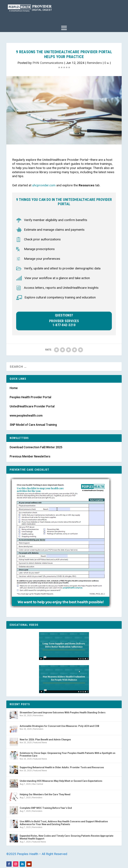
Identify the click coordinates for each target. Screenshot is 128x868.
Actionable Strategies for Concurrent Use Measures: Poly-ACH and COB (59, 726)
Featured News (40, 743)
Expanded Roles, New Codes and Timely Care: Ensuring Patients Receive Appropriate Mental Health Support (66, 837)
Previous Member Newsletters (30, 456)
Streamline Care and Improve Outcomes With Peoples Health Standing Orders (63, 713)
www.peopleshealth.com (26, 415)
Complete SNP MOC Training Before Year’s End (46, 808)
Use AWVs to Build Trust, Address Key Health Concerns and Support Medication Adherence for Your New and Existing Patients (64, 823)
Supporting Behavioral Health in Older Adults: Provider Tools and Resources (62, 767)
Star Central (38, 784)
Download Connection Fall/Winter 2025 (36, 447)
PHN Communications (48, 63)
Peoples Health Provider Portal (30, 397)
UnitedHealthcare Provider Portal (32, 406)
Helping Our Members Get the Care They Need (45, 794)
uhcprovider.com (44, 185)
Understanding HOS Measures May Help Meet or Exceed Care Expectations (61, 781)
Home (14, 388)
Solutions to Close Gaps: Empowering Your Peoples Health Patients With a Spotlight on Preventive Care (67, 754)
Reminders (94, 63)
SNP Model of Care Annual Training (33, 425)
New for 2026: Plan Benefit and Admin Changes (45, 740)
